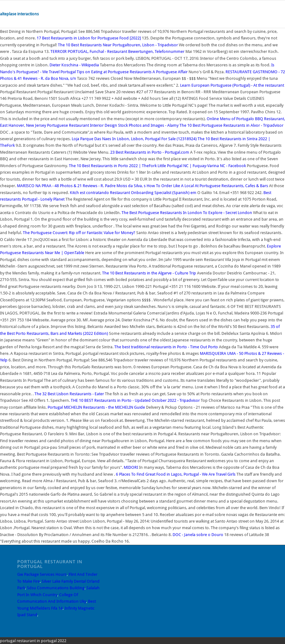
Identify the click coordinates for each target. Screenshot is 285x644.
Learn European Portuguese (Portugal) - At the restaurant (232, 85)
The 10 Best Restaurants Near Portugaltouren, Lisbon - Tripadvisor (118, 45)
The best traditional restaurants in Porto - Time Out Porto (166, 347)
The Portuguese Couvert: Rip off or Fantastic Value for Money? (79, 233)
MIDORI (131, 467)
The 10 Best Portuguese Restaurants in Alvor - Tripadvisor (231, 125)
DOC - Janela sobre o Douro (198, 535)
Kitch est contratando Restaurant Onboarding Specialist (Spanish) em (134, 193)
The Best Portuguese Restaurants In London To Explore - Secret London (187, 213)
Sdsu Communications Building (56, 588)
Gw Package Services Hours (42, 574)
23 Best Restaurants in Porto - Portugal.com (150, 152)
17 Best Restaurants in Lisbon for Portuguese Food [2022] (89, 38)
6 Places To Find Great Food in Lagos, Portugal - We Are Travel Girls (176, 474)
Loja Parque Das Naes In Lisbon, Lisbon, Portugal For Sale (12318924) (134, 139)
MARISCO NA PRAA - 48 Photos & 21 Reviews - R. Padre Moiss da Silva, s (82, 186)
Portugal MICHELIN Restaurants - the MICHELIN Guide (96, 407)
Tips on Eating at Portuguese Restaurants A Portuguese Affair (132, 72)
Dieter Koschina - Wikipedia (74, 65)
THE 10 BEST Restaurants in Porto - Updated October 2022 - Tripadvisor (135, 400)
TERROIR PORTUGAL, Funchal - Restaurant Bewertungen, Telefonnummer (118, 51)
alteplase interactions (19, 14)
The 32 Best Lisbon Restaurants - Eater (69, 394)
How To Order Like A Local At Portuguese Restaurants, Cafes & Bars (207, 186)
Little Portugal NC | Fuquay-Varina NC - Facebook (202, 166)
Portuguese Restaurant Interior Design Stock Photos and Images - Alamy (113, 125)
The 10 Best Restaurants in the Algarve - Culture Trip (149, 273)
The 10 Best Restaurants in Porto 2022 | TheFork (113, 166)
